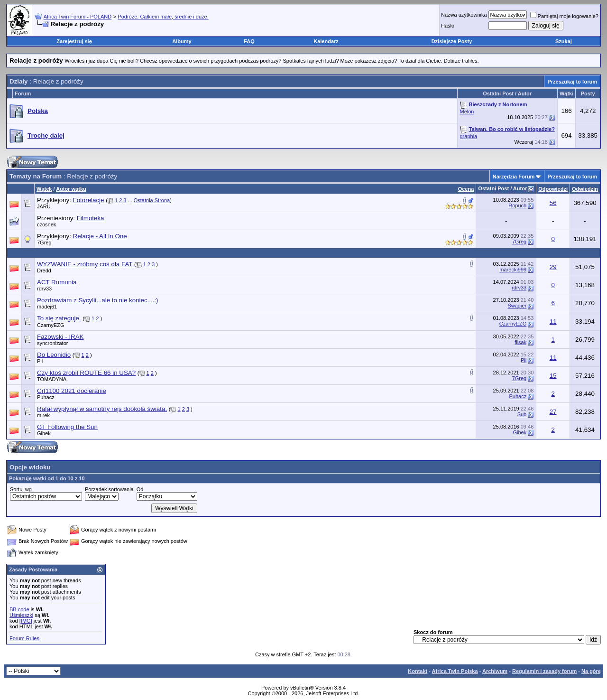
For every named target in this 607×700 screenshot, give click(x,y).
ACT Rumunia (57, 282)
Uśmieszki (21, 615)
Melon (467, 112)
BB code (19, 609)
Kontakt (418, 671)
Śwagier (517, 306)
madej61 (47, 307)
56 (553, 203)
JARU (44, 206)
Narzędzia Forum (514, 177)
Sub (522, 414)
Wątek (44, 189)
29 (553, 267)
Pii (40, 361)
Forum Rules (24, 638)
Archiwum (495, 671)
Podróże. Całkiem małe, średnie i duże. (163, 17)
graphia (469, 136)
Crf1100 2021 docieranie (72, 391)
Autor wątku (71, 189)
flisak (520, 342)
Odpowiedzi (553, 189)
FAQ (249, 41)
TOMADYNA (52, 379)
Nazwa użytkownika (464, 15)
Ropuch (517, 205)
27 (553, 412)
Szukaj (564, 41)
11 (553, 322)
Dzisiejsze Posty (452, 41)
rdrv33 (44, 289)
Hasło (448, 26)
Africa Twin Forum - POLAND (78, 17)
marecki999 (513, 270)
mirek (43, 415)
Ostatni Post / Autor (502, 188)
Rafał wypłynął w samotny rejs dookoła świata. (102, 409)
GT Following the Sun (67, 427)
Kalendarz (326, 41)
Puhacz (46, 397)
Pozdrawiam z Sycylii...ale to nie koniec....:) (98, 300)
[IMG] (26, 621)
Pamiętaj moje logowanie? (564, 16)
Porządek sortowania (109, 489)
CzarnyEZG (51, 325)
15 (553, 376)
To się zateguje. (59, 318)
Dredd (44, 271)
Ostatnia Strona (152, 200)
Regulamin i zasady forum (544, 671)
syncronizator (52, 343)
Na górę (591, 671)
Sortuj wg (21, 489)
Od (140, 489)
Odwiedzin (585, 189)
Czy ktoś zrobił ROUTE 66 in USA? (86, 373)
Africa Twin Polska (455, 671)
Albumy (182, 41)
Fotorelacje (89, 200)
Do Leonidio (54, 355)
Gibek (44, 433)
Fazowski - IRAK (60, 337)
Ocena (466, 189)
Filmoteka (91, 218)
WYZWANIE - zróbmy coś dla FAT (85, 264)
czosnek (46, 224)
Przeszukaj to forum (572, 82)
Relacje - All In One (100, 236)
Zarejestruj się (74, 41)
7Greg (44, 243)
